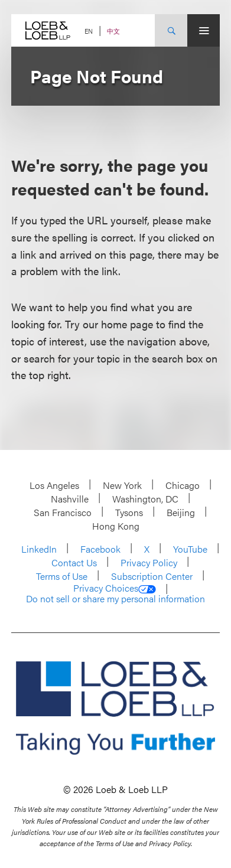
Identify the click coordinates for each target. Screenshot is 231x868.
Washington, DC (145, 499)
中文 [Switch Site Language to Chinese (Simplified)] (113, 31)
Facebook (100, 549)
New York (122, 485)
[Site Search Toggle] (171, 30)
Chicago (183, 485)
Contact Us (74, 562)
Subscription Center (152, 576)
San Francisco (63, 512)
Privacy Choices (115, 588)
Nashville (70, 499)
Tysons (129, 512)
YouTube (190, 549)
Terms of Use (62, 576)
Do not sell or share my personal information (115, 599)
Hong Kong (116, 526)
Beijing (181, 512)
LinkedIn (39, 549)
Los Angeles (54, 485)
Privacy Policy (149, 562)
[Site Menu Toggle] (204, 30)
